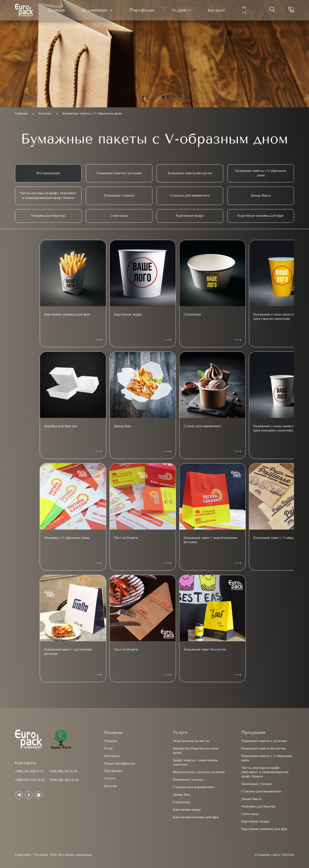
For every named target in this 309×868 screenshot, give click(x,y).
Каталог (219, 11)
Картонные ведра (190, 216)
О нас (109, 749)
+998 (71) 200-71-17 (29, 772)
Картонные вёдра (187, 810)
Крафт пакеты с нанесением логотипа (195, 763)
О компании (98, 11)
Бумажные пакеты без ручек (190, 173)
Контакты (112, 756)
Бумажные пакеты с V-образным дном (261, 173)
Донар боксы (261, 196)
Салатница (119, 216)
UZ (247, 13)
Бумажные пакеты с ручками (119, 173)
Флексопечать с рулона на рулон (199, 772)
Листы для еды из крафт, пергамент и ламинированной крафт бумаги (48, 196)
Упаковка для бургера (48, 216)
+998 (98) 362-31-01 (64, 780)
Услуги (182, 11)
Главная (59, 11)
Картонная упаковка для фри (261, 216)
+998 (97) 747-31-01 (30, 780)
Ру (247, 8)
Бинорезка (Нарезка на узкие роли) (196, 751)
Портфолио (145, 11)
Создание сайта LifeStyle (274, 855)
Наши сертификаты (120, 764)
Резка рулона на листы (191, 741)
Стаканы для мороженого (190, 196)
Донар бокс (182, 795)
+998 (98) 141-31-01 (63, 772)
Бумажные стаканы (119, 196)
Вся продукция (48, 173)
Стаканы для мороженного (194, 787)
